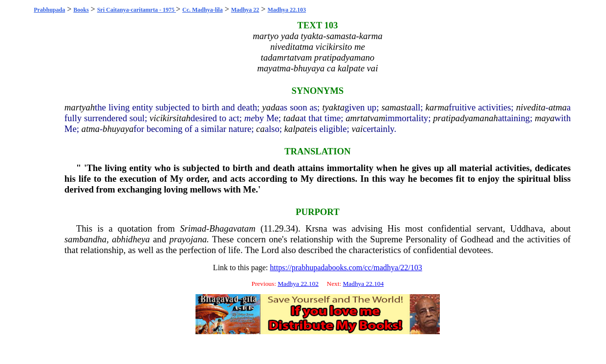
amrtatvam (365, 118)
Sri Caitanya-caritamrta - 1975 (137, 10)
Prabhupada (49, 10)
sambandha (86, 239)
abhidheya (131, 239)
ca (260, 129)
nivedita (531, 107)
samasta (396, 107)
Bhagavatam (232, 228)
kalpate (298, 129)
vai (357, 129)
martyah (80, 107)
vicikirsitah (170, 118)
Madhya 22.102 (298, 284)
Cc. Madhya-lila (203, 10)
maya (544, 118)
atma (557, 107)
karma (437, 107)
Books (81, 10)
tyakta (333, 107)
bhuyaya (118, 129)
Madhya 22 (245, 10)
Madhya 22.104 (363, 284)
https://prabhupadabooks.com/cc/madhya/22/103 (346, 268)
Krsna (316, 228)
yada (271, 107)
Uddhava (527, 228)
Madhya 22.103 (287, 10)
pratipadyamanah (465, 118)
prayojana (188, 239)
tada (292, 118)
